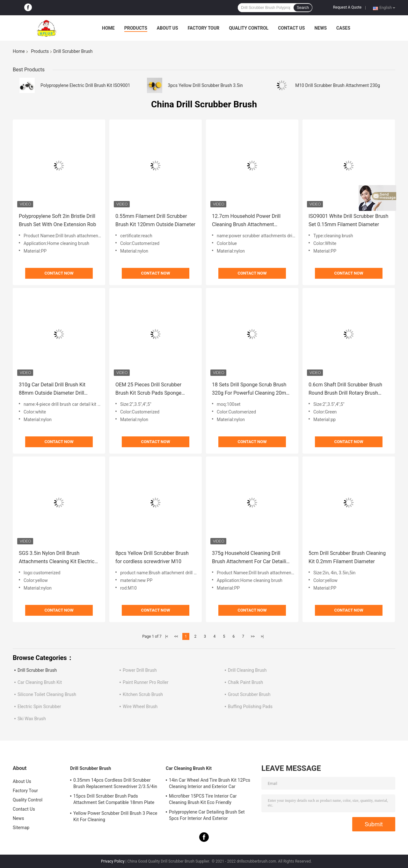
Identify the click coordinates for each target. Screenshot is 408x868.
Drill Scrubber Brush (37, 670)
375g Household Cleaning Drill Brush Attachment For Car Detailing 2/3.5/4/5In (252, 558)
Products (136, 28)
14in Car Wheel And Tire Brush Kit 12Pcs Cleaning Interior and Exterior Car (210, 783)
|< (167, 636)
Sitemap (21, 828)
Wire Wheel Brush (140, 707)
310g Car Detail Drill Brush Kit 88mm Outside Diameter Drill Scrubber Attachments (52, 389)
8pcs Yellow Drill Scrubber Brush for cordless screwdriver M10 (152, 557)
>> (253, 636)
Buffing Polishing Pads (250, 707)
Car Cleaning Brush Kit (40, 682)
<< (176, 636)
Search (303, 8)
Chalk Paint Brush (245, 682)
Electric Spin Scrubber (39, 707)
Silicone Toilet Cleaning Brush (47, 694)
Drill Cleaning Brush (247, 670)
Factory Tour (204, 28)
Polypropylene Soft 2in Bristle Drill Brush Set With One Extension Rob (57, 220)
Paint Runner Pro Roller (146, 682)
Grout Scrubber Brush (249, 694)
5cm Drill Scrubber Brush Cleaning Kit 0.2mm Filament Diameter (347, 557)
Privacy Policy (113, 861)
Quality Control (249, 28)
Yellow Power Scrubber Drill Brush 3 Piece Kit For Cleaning (115, 816)
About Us (168, 28)
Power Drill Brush (140, 670)
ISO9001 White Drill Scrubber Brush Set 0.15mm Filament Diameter (348, 220)
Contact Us (291, 28)
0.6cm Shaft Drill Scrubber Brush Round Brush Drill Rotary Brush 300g (345, 389)
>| (262, 636)
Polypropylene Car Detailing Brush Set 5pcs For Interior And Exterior (207, 815)
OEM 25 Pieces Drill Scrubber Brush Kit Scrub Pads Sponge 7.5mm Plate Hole (148, 389)
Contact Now (59, 273)
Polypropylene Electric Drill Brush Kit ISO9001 (85, 85)
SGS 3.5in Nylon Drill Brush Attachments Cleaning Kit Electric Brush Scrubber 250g (57, 558)
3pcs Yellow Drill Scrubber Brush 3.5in (205, 85)
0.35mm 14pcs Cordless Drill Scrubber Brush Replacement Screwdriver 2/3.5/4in (115, 783)
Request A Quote (347, 7)
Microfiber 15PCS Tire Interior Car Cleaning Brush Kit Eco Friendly (203, 799)
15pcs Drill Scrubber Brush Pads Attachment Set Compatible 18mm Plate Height (114, 800)
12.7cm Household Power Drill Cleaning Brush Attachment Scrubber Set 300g (246, 221)
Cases (343, 28)
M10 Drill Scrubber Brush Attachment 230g (338, 85)
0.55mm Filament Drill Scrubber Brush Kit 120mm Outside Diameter (155, 220)
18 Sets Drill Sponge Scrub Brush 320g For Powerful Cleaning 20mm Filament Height (251, 389)
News (321, 28)
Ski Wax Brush (32, 719)
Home (108, 28)
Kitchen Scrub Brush (143, 694)
